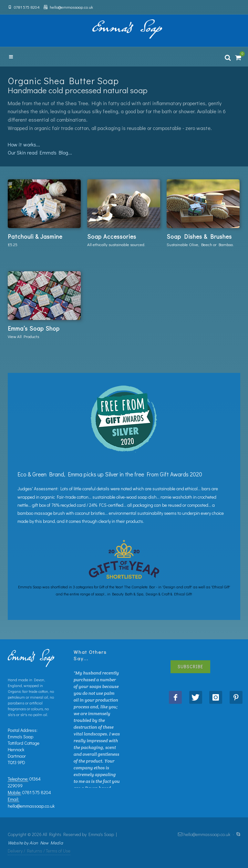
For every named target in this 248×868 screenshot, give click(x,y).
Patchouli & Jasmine (35, 236)
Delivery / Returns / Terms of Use (39, 851)
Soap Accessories (112, 236)
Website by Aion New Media (35, 843)
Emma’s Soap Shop (34, 328)
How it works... (24, 144)
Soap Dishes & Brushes (199, 236)
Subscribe (190, 667)
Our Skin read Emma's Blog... (40, 152)
